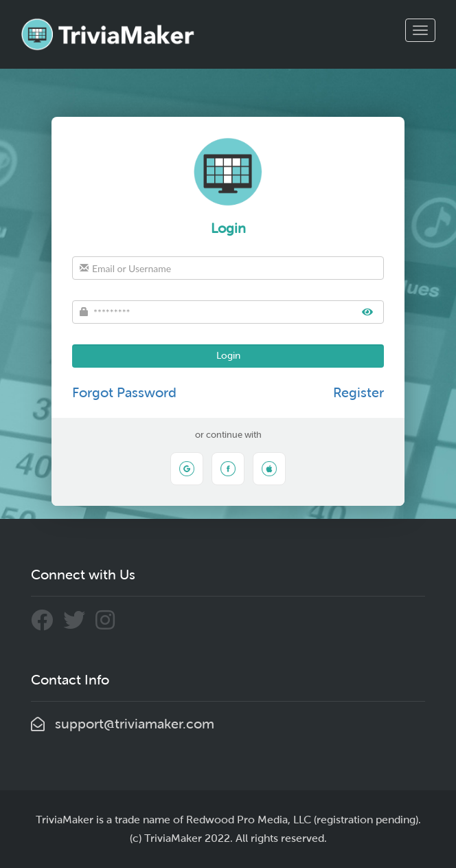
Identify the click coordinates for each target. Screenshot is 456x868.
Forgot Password (124, 392)
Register (358, 392)
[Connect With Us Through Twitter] (79, 623)
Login (228, 356)
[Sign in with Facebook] (228, 469)
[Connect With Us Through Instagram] (109, 623)
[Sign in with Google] (187, 469)
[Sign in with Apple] (269, 469)
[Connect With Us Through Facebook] (47, 623)
